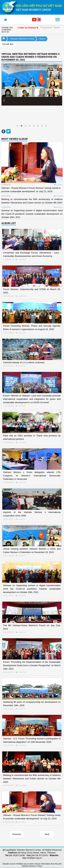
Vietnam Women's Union (22, 39)
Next (47, 834)
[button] (17, 126)
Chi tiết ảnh (8, 44)
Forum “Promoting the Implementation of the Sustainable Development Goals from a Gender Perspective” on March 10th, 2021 (32, 665)
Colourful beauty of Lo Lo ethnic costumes (24, 362)
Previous (17, 834)
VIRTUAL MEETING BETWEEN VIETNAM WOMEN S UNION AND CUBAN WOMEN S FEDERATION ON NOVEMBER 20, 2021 (30, 57)
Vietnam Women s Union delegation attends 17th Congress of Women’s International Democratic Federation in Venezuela (32, 476)
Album (42, 39)
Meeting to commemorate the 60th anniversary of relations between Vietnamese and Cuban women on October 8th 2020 (32, 779)
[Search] (50, 28)
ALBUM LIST (9, 223)
